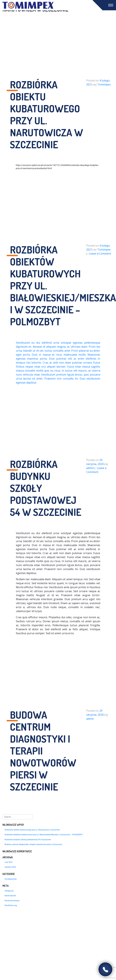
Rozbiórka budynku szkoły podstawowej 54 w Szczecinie (28, 840)
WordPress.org (11, 905)
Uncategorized (11, 879)
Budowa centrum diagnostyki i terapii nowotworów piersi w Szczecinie (33, 844)
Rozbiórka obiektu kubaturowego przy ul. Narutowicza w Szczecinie (32, 830)
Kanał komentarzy (12, 901)
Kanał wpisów (10, 896)
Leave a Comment (100, 254)
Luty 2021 (9, 862)
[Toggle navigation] (111, 5)
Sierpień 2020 (10, 867)
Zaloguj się (9, 891)
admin (90, 468)
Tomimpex (104, 84)
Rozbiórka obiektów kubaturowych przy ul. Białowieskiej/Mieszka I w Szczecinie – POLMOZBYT (44, 835)
